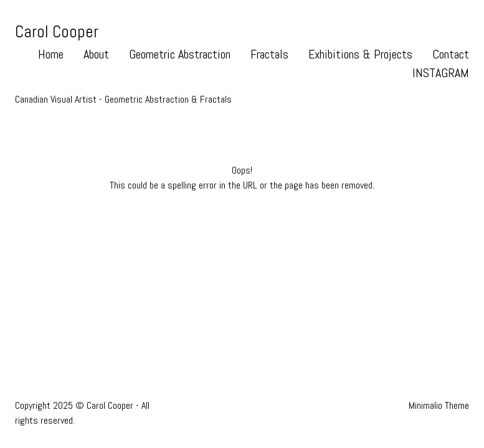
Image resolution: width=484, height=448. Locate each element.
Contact (451, 54)
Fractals (269, 54)
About (96, 54)
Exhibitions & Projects (360, 54)
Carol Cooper (57, 32)
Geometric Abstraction (180, 54)
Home (51, 54)
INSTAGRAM (441, 73)
